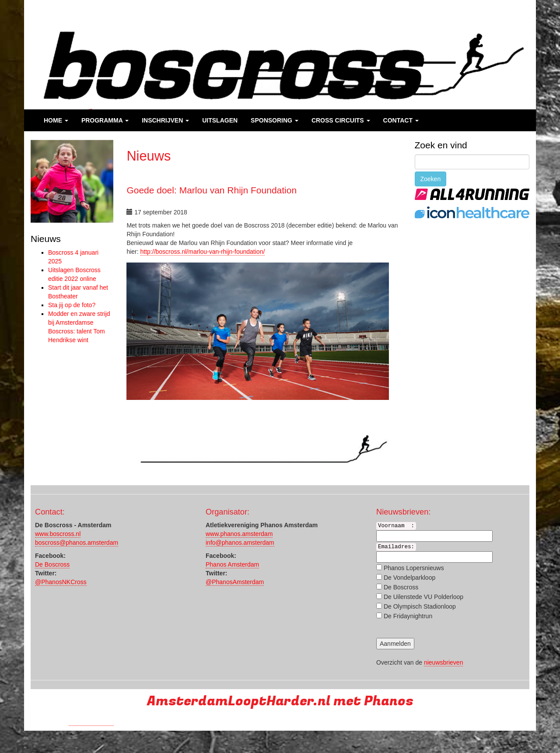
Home (56, 120)
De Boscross (52, 564)
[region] (72, 181)
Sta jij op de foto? (72, 305)
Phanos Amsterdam (232, 564)
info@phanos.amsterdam (240, 543)
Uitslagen (220, 120)
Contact (401, 120)
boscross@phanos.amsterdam (77, 543)
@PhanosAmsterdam (235, 582)
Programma (105, 120)
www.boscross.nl (58, 534)
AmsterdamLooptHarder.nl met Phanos (280, 701)
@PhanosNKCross (61, 582)
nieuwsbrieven (444, 662)
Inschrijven (165, 120)
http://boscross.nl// (203, 252)
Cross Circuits (341, 120)
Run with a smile (91, 722)
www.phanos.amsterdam (239, 534)
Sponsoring (275, 120)
